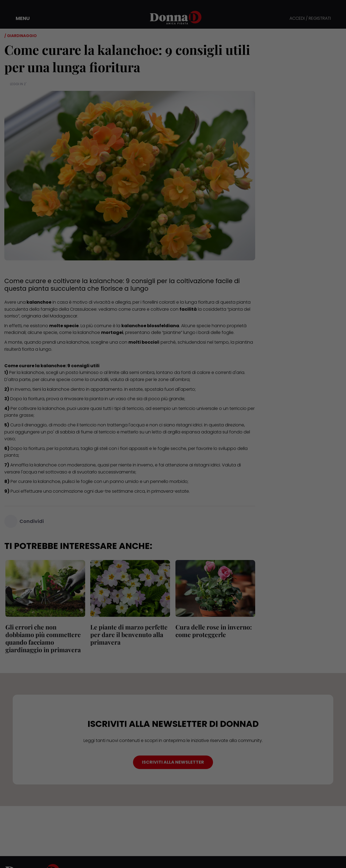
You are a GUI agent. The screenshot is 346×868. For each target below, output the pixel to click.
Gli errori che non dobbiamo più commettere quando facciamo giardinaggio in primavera (42, 638)
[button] (19, 18)
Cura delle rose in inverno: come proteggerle (213, 631)
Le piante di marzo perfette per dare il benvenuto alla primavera (128, 635)
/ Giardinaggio (21, 36)
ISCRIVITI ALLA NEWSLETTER (173, 762)
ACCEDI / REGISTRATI (310, 19)
